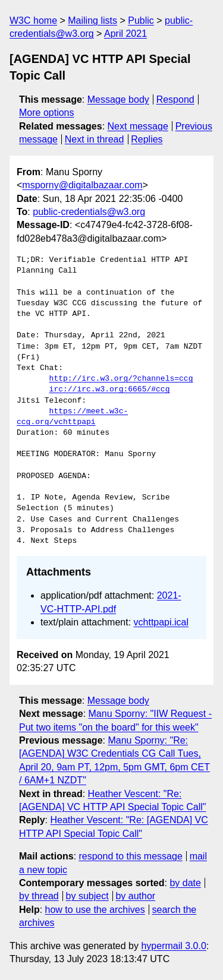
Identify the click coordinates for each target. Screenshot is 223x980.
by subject (87, 896)
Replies (147, 139)
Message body (118, 99)
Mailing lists (92, 20)
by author (135, 896)
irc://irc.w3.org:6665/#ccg (110, 390)
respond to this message (130, 856)
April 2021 (125, 34)
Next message (138, 126)
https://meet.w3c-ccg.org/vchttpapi (72, 417)
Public (141, 20)
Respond (175, 99)
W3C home (33, 20)
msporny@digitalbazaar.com (82, 185)
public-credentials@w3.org (89, 212)
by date (185, 883)
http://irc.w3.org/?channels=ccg (121, 379)
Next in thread (95, 139)
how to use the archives (95, 910)
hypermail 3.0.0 (173, 946)
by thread (39, 896)
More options (47, 113)
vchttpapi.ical (161, 622)
